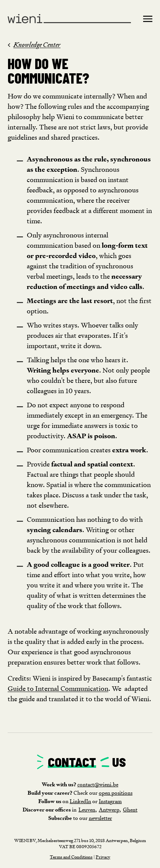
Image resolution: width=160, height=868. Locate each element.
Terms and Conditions (71, 857)
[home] (73, 19)
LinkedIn (80, 801)
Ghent (130, 809)
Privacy (103, 857)
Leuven (87, 809)
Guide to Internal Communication (58, 688)
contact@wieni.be (98, 784)
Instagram (110, 801)
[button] (145, 19)
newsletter (100, 818)
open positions (116, 793)
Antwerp (109, 809)
